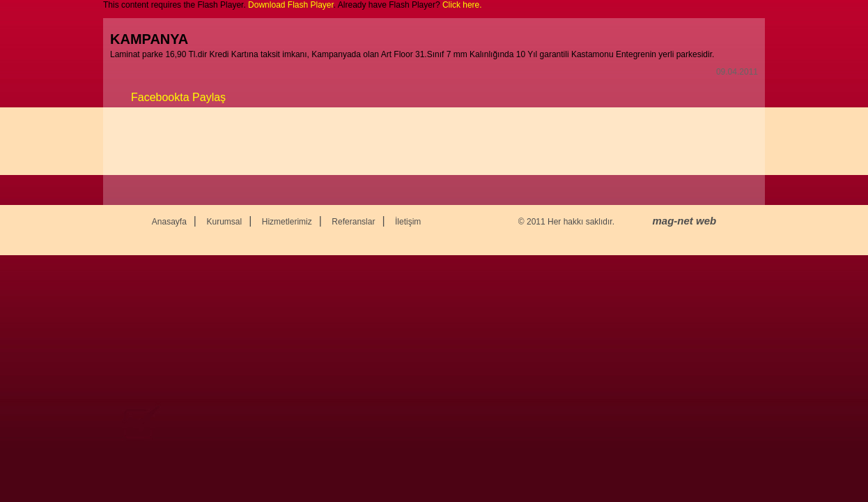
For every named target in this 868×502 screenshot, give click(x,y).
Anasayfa (169, 222)
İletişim (408, 222)
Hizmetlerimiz (287, 222)
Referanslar (353, 222)
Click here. (462, 5)
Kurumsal (224, 222)
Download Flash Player (291, 5)
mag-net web (685, 221)
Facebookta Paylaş (178, 97)
